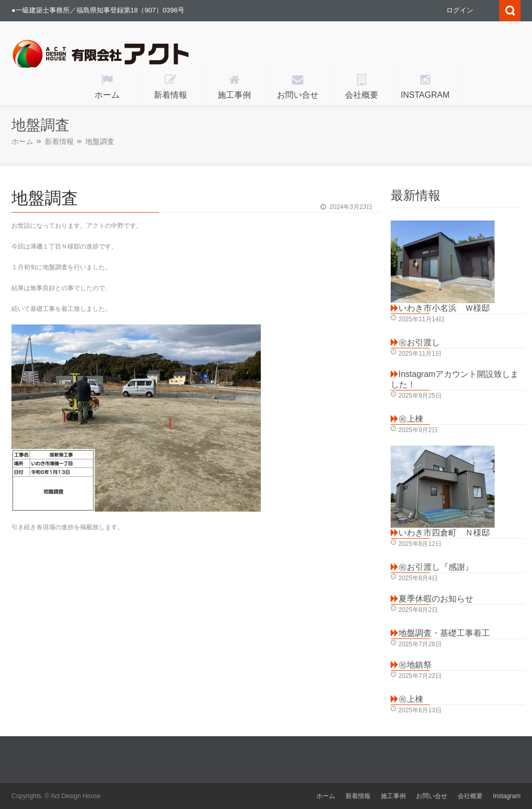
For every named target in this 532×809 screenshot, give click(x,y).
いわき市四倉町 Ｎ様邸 (444, 533)
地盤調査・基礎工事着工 (444, 633)
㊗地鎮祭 (415, 665)
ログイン (460, 10)
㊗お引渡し (419, 342)
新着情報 (59, 141)
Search (510, 11)
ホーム (22, 141)
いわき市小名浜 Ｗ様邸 (444, 308)
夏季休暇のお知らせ (436, 599)
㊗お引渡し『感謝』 (436, 567)
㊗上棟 (411, 419)
